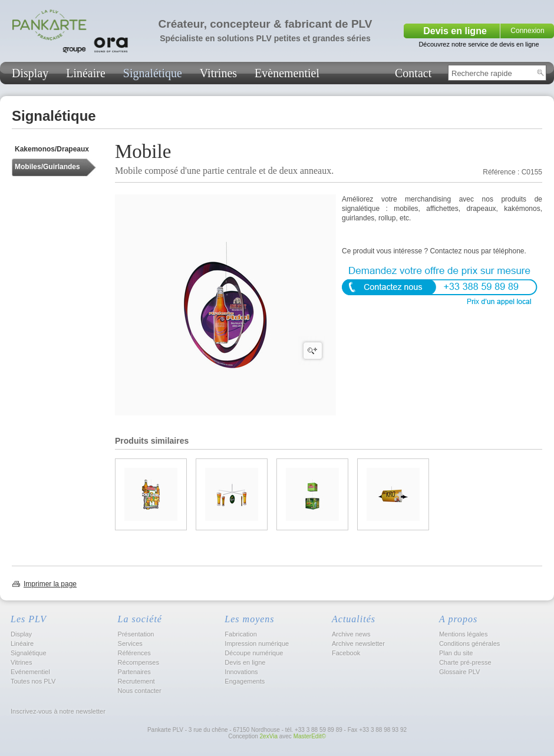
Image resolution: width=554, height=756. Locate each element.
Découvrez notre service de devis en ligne (479, 44)
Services (130, 643)
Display (30, 73)
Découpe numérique (254, 653)
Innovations (241, 672)
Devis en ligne (455, 31)
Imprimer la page (50, 584)
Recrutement (136, 681)
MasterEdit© (310, 736)
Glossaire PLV (460, 672)
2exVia (269, 736)
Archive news (351, 634)
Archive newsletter (358, 643)
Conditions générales (469, 643)
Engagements (245, 681)
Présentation (136, 634)
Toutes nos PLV (33, 681)
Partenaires (134, 672)
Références (134, 653)
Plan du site (456, 653)
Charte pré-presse (465, 662)
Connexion (527, 31)
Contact (413, 73)
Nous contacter (140, 691)
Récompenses (138, 662)
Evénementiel (30, 672)
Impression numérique (257, 643)
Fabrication (240, 634)
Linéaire (86, 73)
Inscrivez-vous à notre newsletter (57, 711)
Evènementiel (287, 73)
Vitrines (218, 73)
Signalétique (153, 73)
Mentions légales (464, 634)
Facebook (346, 653)
